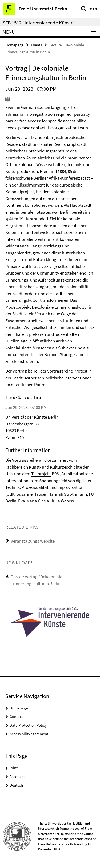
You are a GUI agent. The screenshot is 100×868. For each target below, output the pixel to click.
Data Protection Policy (28, 725)
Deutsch (16, 785)
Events (36, 45)
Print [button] (14, 768)
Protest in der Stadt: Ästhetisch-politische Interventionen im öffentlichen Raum (49, 378)
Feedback (17, 777)
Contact (16, 716)
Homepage (14, 45)
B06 (55, 474)
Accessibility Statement (29, 734)
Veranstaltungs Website (33, 541)
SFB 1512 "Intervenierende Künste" (39, 23)
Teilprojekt (41, 474)
